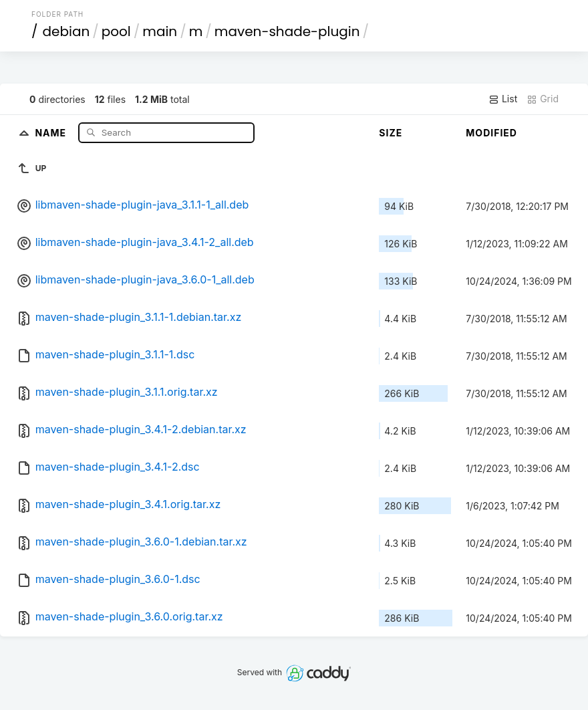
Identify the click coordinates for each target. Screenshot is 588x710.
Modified (491, 133)
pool (116, 31)
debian (66, 31)
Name (52, 132)
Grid (543, 99)
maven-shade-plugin (287, 31)
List (503, 99)
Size (391, 133)
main (160, 31)
